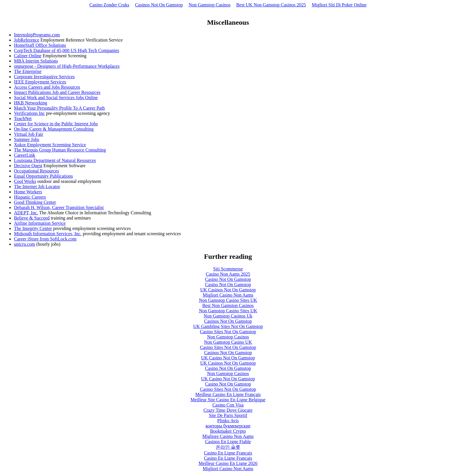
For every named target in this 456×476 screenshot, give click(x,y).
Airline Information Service (40, 223)
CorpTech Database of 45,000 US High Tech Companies (67, 50)
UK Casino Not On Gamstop (228, 358)
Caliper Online (28, 56)
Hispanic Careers (30, 197)
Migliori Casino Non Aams (228, 295)
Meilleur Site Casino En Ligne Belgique (228, 400)
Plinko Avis (228, 421)
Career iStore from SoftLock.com (45, 239)
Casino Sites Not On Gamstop (228, 332)
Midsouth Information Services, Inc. (48, 234)
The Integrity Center (33, 228)
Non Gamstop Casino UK (228, 342)
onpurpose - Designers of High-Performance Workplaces (67, 66)
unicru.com (24, 244)
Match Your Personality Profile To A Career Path (59, 108)
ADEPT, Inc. (26, 213)
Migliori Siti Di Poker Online (339, 5)
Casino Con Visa (228, 405)
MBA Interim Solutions (36, 61)
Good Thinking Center (35, 202)
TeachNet (23, 118)
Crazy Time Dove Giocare (228, 410)
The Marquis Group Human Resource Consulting (60, 150)
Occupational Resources (36, 171)
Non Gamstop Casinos (209, 5)
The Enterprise (28, 71)
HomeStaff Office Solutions (40, 45)
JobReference (27, 40)
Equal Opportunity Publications (43, 176)
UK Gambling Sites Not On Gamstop (228, 326)
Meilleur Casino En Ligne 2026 (228, 463)
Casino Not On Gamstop (228, 279)
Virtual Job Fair (28, 134)
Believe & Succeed (32, 218)
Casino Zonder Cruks (109, 5)
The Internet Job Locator (37, 187)
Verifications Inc (29, 113)
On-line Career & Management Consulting (54, 129)
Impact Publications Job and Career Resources (57, 92)
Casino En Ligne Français (228, 453)
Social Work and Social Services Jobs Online (56, 98)
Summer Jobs (27, 139)
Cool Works (25, 181)
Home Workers (28, 192)
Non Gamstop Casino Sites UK (228, 300)
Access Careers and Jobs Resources (47, 87)
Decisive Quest (28, 166)
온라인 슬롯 (228, 447)
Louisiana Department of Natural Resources (55, 160)
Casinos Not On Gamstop (159, 5)
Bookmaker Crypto (228, 431)
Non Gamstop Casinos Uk (228, 316)
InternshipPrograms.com (37, 35)
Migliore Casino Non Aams (228, 436)
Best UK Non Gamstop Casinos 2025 (271, 5)
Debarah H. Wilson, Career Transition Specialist (59, 207)
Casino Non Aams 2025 (228, 274)
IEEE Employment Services (40, 82)
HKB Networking (31, 103)
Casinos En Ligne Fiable (228, 442)
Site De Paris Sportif (228, 415)
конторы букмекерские (228, 426)
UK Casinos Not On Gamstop (228, 290)
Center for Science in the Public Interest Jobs (56, 124)
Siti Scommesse (228, 269)
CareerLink (25, 155)
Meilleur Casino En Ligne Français (228, 394)
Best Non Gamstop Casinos (228, 305)
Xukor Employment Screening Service (50, 145)
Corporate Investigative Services (44, 77)
